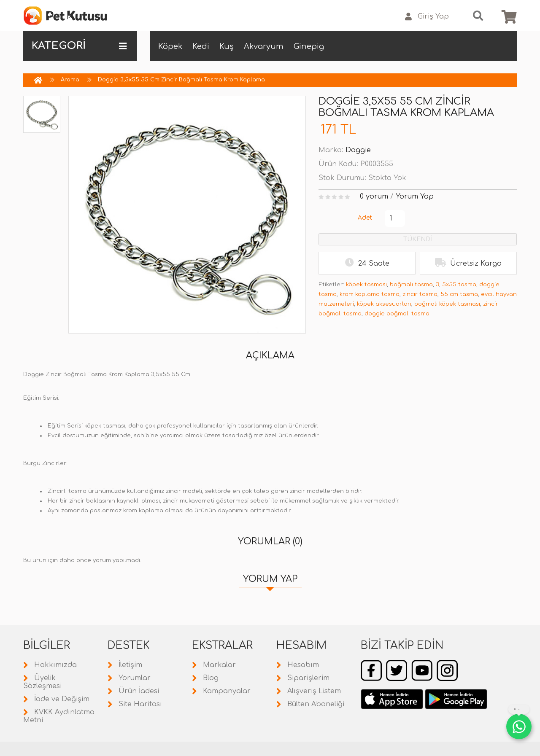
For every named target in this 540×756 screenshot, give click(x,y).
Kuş (227, 46)
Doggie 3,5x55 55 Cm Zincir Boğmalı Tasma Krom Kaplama (181, 80)
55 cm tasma (459, 294)
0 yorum (374, 196)
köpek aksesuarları (384, 304)
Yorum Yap (415, 196)
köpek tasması (366, 285)
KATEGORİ (79, 46)
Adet (365, 218)
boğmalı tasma (411, 285)
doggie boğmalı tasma (397, 314)
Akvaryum (264, 46)
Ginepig (309, 46)
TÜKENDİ (418, 239)
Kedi (201, 46)
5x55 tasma (459, 285)
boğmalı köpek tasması (447, 304)
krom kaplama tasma (370, 294)
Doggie (358, 150)
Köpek (170, 46)
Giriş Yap (427, 17)
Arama (70, 80)
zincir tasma (420, 294)
